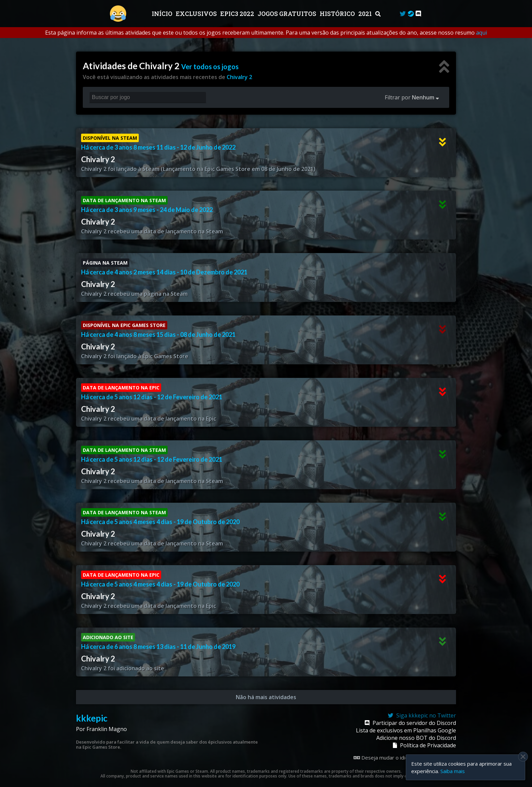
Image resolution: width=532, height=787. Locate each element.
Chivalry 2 (239, 77)
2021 (366, 14)
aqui (481, 33)
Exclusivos (197, 14)
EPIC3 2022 (238, 14)
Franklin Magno (107, 729)
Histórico (338, 14)
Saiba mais (453, 771)
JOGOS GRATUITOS (288, 14)
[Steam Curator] (411, 14)
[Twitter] (403, 14)
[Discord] (418, 14)
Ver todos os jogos (210, 66)
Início (163, 14)
